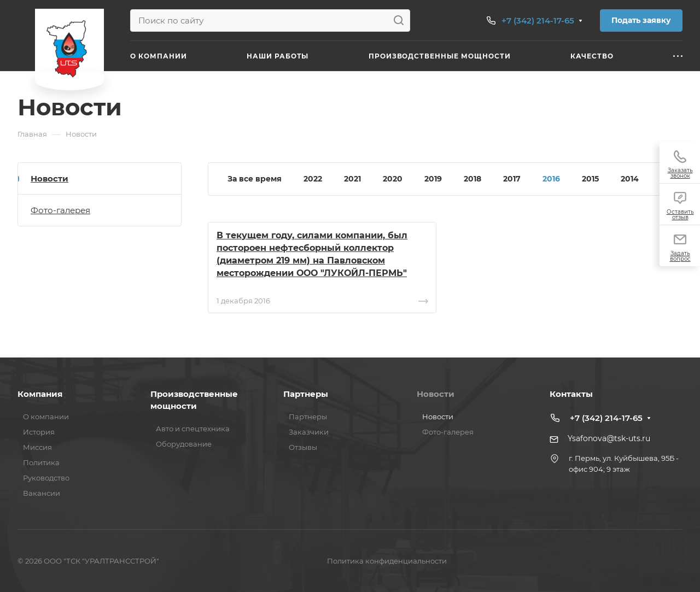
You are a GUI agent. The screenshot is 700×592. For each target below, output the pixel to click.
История (39, 432)
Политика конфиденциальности (387, 561)
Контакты (571, 394)
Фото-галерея (60, 210)
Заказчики (309, 432)
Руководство (46, 478)
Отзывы (303, 447)
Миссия (37, 447)
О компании (46, 417)
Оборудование (184, 444)
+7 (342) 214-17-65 (538, 20)
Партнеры (306, 394)
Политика (41, 462)
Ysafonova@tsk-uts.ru (609, 438)
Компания (40, 394)
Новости (49, 178)
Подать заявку (641, 20)
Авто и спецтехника (193, 429)
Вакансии (42, 493)
